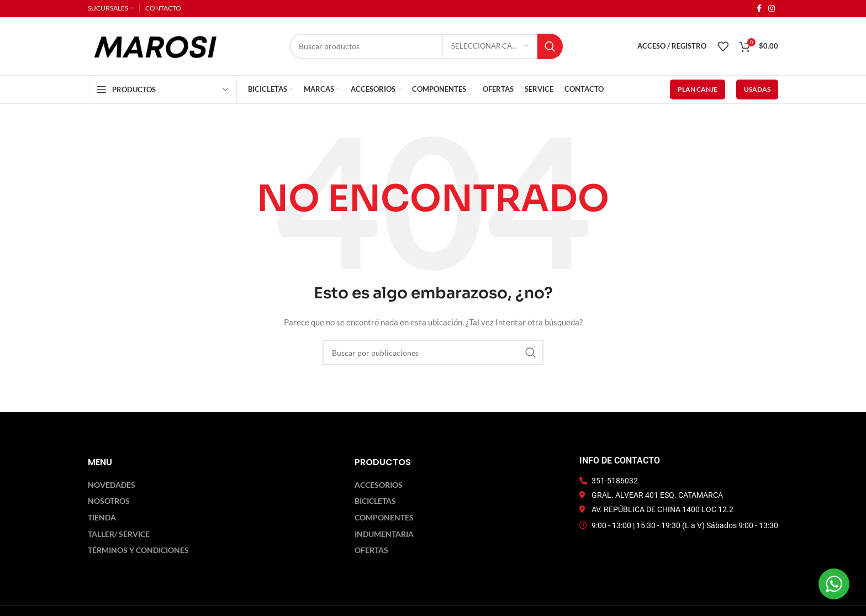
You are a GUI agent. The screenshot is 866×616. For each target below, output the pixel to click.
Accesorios (379, 485)
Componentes (384, 518)
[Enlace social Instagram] (772, 9)
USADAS (757, 89)
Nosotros (109, 501)
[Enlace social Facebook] (759, 9)
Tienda (102, 518)
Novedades (112, 485)
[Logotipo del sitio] (155, 45)
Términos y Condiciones (138, 550)
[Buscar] (426, 46)
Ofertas (371, 550)
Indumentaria (384, 534)
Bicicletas (375, 501)
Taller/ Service (119, 534)
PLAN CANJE (698, 89)
